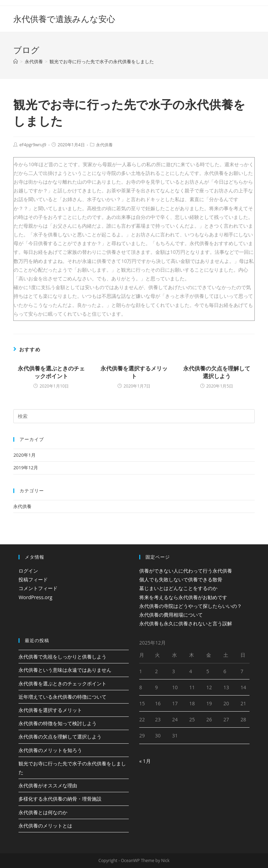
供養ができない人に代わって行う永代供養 (186, 571)
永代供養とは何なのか (43, 812)
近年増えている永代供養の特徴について (62, 697)
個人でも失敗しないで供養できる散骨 (181, 579)
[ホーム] (16, 61)
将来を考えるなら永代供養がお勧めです (183, 597)
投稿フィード (33, 579)
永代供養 (104, 145)
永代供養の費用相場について (171, 615)
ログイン (28, 571)
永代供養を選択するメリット (134, 372)
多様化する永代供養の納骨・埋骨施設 (60, 799)
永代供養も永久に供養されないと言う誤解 (186, 623)
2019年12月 (26, 468)
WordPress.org (35, 597)
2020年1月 (24, 455)
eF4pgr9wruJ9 (33, 145)
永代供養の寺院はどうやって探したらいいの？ (191, 606)
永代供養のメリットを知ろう (50, 750)
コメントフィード (38, 588)
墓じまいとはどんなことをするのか (178, 588)
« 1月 (145, 761)
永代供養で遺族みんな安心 (64, 19)
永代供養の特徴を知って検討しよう (58, 723)
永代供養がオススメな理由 (48, 785)
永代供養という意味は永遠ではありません (65, 670)
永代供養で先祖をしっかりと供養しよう (62, 657)
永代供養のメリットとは (45, 826)
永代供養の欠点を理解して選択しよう (217, 372)
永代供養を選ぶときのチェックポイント (51, 372)
